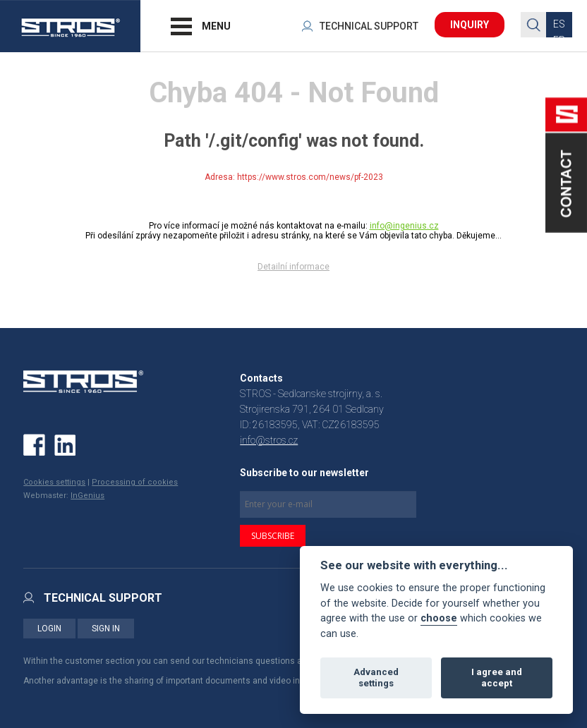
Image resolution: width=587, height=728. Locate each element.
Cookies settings (54, 482)
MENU (216, 26)
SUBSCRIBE (273, 536)
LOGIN (49, 629)
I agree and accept (497, 678)
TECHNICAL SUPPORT (369, 26)
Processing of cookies (135, 482)
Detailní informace (293, 267)
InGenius (87, 496)
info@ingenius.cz (404, 226)
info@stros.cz (269, 440)
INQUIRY (470, 25)
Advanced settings (376, 678)
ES (559, 24)
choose (439, 618)
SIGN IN (106, 629)
